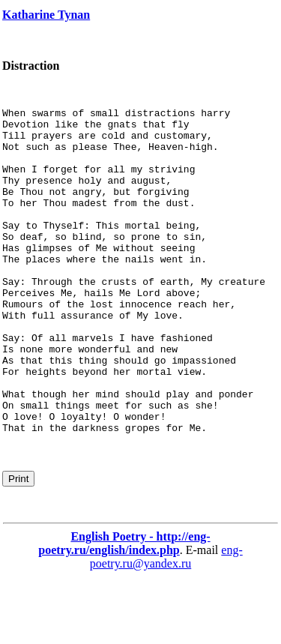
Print (18, 544)
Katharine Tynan (46, 15)
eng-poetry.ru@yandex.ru (166, 622)
